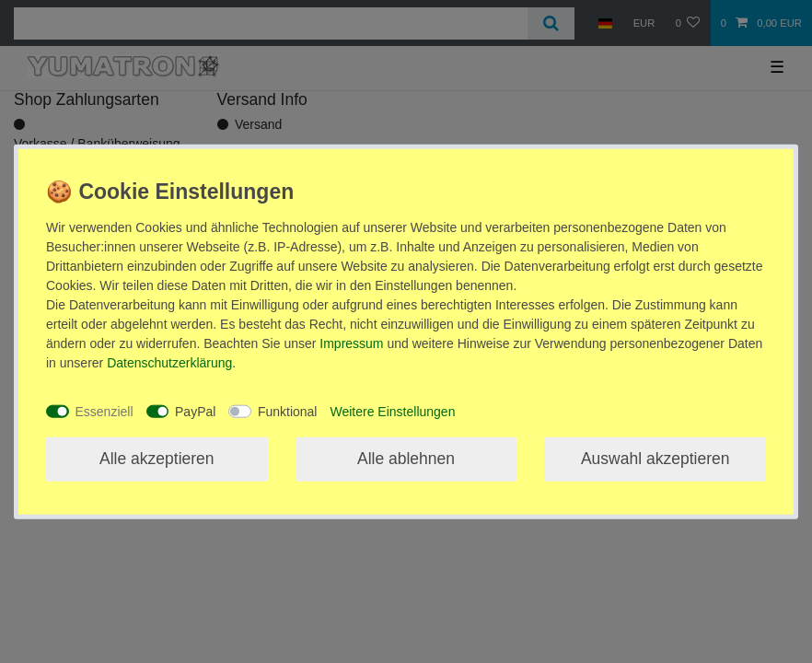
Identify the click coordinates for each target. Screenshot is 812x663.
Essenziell (104, 411)
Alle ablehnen (406, 459)
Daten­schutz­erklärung (169, 363)
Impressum (351, 343)
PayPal (195, 411)
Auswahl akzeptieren (655, 459)
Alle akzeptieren (157, 459)
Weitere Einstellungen (392, 411)
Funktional (288, 411)
